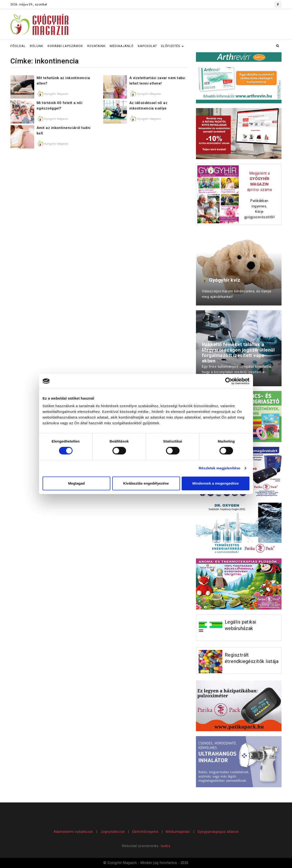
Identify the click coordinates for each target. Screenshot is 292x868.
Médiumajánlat (178, 832)
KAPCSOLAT (147, 46)
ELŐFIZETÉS (172, 46)
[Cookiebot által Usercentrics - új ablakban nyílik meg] (229, 381)
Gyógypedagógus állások (218, 832)
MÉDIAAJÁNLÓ (122, 46)
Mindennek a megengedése (216, 483)
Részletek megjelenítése (220, 468)
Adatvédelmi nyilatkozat (74, 832)
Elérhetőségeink (145, 832)
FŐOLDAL (18, 46)
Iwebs (165, 846)
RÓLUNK (37, 46)
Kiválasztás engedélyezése (146, 483)
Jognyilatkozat (112, 832)
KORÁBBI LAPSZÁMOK (65, 46)
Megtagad (76, 483)
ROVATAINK (96, 46)
